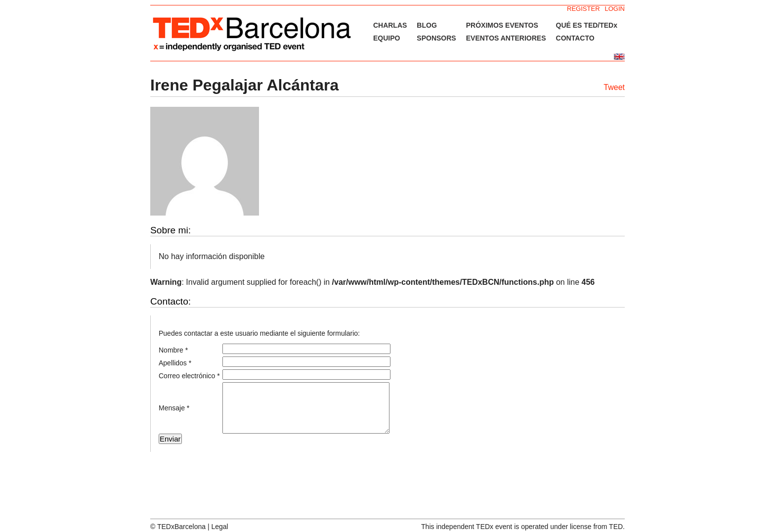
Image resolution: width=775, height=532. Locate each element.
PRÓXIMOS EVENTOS (502, 25)
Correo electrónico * (189, 376)
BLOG (427, 25)
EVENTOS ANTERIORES (506, 38)
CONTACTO (575, 38)
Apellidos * (175, 363)
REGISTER (583, 9)
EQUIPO (387, 38)
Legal (219, 527)
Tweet (614, 87)
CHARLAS (390, 25)
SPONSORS (436, 38)
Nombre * (173, 350)
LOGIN (615, 9)
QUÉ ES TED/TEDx (587, 25)
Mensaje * (174, 408)
